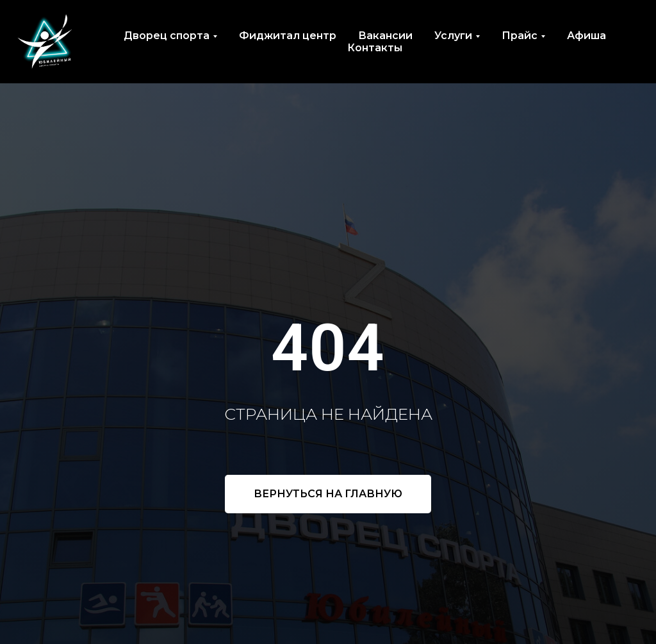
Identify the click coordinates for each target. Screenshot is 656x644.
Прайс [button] (520, 36)
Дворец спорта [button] (167, 36)
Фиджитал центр (288, 36)
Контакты (375, 48)
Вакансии (385, 36)
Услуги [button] (453, 36)
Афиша (586, 36)
